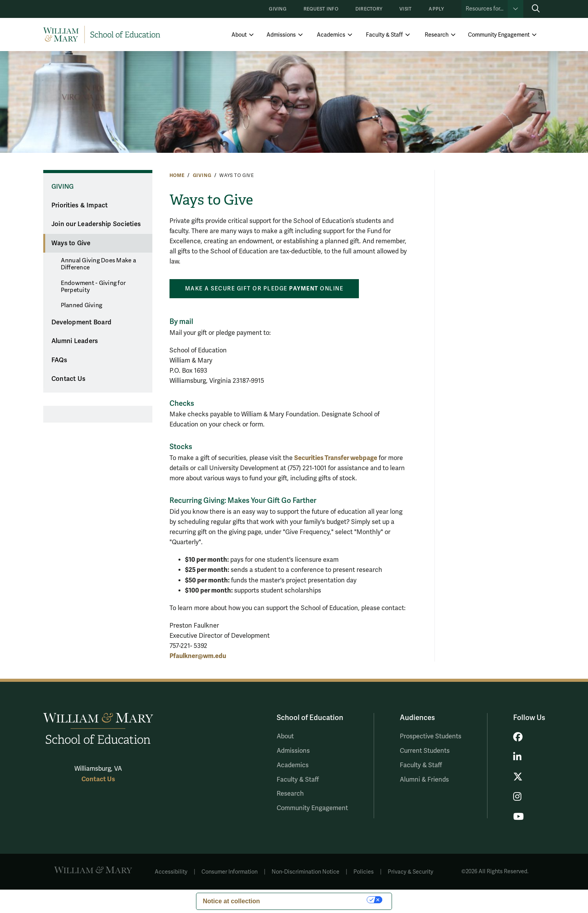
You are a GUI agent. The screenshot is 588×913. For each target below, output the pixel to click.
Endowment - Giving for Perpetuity (94, 287)
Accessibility (171, 872)
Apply (436, 9)
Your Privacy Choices (317, 900)
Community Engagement (499, 35)
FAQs (59, 360)
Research (437, 35)
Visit (405, 9)
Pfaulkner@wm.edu (198, 656)
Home (177, 175)
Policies (364, 872)
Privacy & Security (411, 872)
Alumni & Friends (424, 780)
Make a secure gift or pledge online (264, 289)
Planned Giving (82, 305)
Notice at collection (231, 901)
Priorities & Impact (80, 205)
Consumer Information (230, 872)
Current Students (425, 751)
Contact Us (69, 379)
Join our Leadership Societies (96, 224)
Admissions (281, 35)
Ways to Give (71, 243)
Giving (277, 9)
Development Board (81, 322)
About (239, 35)
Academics (331, 35)
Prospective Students (431, 736)
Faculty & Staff (384, 35)
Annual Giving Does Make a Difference (98, 264)
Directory (369, 9)
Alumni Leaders (75, 341)
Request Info (321, 9)
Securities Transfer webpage (336, 458)
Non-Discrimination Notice (305, 872)
